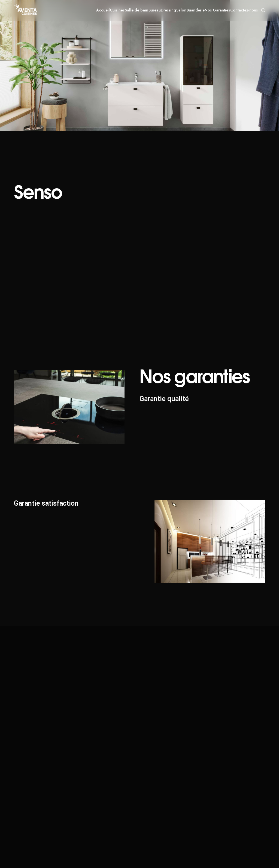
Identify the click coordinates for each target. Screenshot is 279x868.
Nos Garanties (217, 10)
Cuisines (117, 10)
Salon (181, 10)
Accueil (103, 10)
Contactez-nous (244, 10)
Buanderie (196, 10)
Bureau (155, 10)
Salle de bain (137, 10)
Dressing (168, 10)
